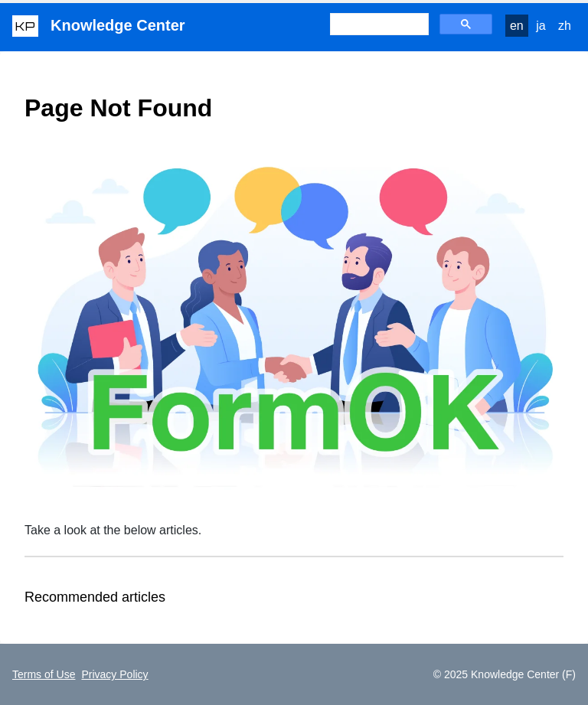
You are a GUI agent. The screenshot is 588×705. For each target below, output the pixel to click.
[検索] (378, 24)
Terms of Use (44, 674)
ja (541, 26)
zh (565, 26)
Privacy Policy (114, 674)
